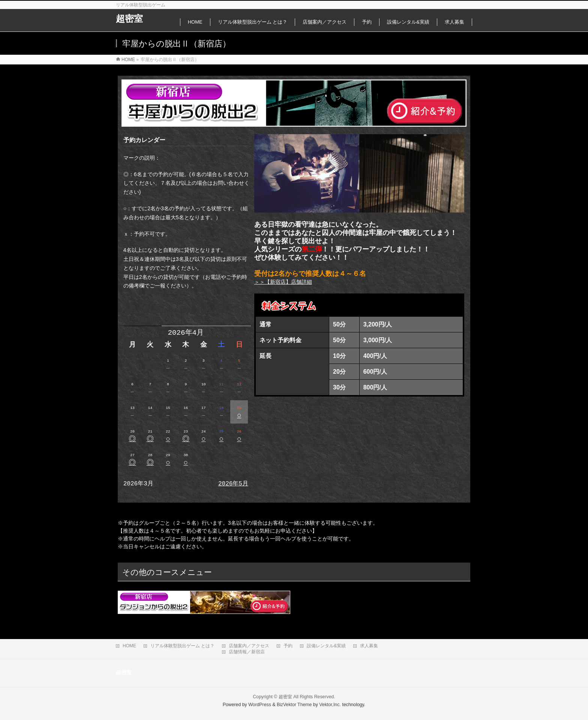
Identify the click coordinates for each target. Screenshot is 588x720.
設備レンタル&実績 (326, 646)
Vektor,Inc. (330, 705)
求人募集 (369, 646)
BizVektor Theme (294, 705)
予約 (288, 646)
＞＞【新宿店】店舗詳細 (283, 282)
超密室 (129, 19)
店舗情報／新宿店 (247, 652)
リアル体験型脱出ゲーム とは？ (182, 646)
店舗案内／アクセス (249, 646)
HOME (129, 646)
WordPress (260, 705)
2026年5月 (233, 484)
